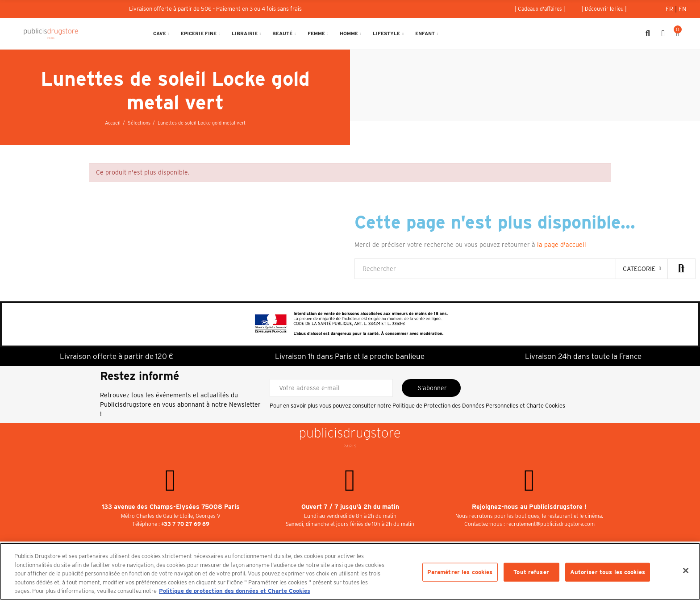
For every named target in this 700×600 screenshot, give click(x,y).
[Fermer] (686, 571)
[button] (540, 9)
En (683, 9)
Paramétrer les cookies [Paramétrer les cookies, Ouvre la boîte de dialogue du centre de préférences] (460, 572)
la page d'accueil (562, 245)
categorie (639, 269)
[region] (350, 571)
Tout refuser (531, 572)
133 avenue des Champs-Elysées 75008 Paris (171, 507)
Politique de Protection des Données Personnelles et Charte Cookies (479, 406)
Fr (670, 9)
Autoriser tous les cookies (608, 572)
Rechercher (681, 269)
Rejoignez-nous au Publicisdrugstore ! (529, 507)
